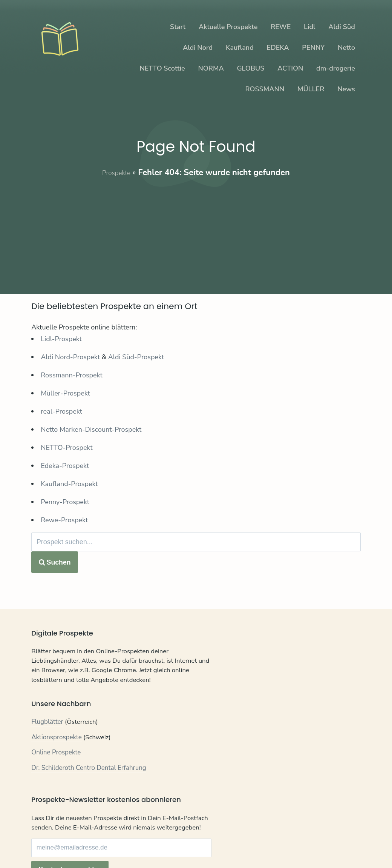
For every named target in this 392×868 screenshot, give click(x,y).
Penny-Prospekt (65, 502)
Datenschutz (76, 846)
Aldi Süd (342, 27)
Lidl (309, 27)
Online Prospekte (56, 767)
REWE (281, 27)
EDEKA (278, 48)
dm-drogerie (336, 68)
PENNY (313, 48)
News (346, 89)
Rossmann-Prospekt (72, 375)
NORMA (211, 68)
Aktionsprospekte (57, 752)
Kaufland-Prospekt (69, 484)
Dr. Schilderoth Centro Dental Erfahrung (89, 783)
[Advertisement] (196, 231)
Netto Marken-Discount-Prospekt (91, 429)
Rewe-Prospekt (64, 520)
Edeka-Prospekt (65, 466)
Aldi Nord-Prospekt (70, 357)
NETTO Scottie (162, 68)
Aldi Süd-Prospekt (136, 357)
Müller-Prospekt (65, 393)
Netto (346, 48)
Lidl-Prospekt (61, 339)
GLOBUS (250, 68)
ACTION (290, 68)
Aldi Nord (198, 48)
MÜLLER (311, 89)
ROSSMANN (265, 89)
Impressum (115, 846)
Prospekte (116, 172)
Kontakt (42, 846)
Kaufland (240, 48)
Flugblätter (47, 737)
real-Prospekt (61, 411)
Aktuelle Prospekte (228, 27)
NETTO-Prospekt (67, 448)
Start (178, 27)
